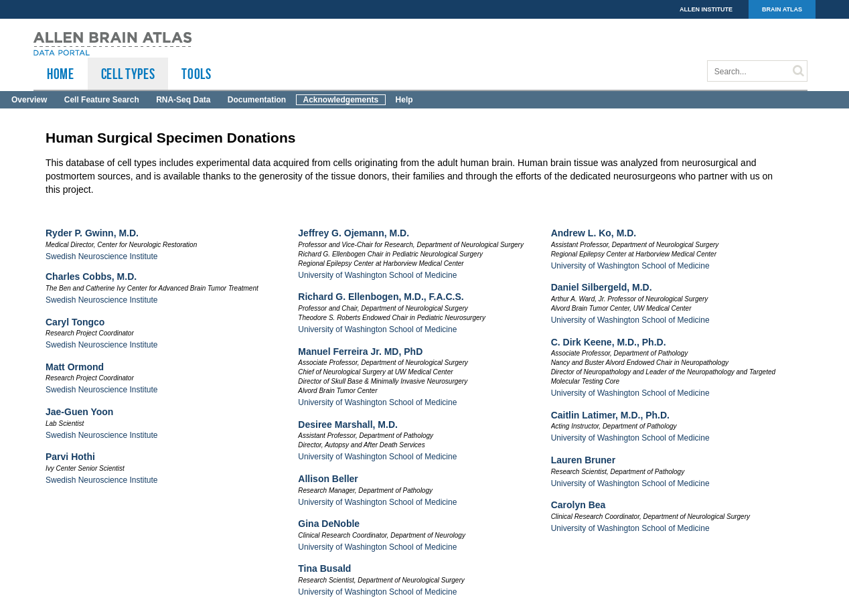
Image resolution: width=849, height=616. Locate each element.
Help (404, 100)
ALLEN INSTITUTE (706, 9)
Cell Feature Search (102, 100)
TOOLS (196, 74)
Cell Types (128, 74)
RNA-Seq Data (183, 100)
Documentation (257, 100)
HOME (61, 74)
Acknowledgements (341, 100)
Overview (29, 100)
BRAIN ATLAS (782, 9)
